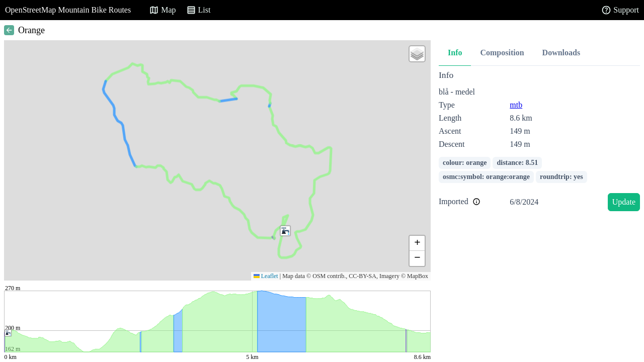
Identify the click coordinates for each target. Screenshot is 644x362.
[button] (285, 231)
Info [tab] (455, 53)
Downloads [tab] (561, 53)
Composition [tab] (502, 53)
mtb (516, 105)
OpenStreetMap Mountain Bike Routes (68, 10)
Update (624, 202)
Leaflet (266, 276)
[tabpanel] (539, 143)
